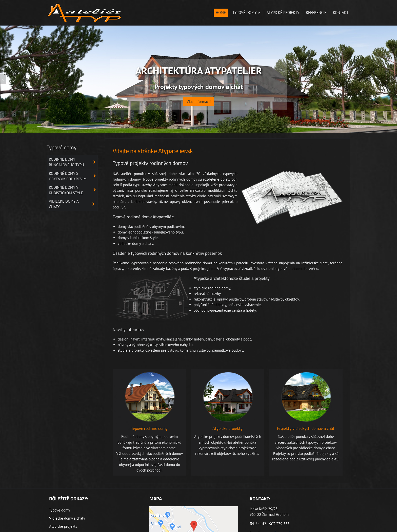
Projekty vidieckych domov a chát (306, 428)
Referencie (316, 13)
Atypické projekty (283, 13)
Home (221, 13)
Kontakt (341, 13)
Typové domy (246, 13)
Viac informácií (199, 98)
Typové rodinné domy (149, 428)
